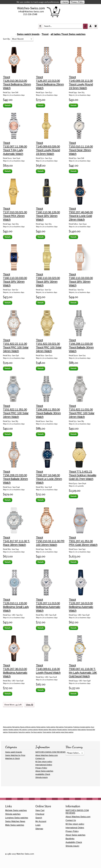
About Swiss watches (44, 771)
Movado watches (62, 730)
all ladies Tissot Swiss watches (68, 34)
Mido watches (53, 730)
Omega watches (72, 730)
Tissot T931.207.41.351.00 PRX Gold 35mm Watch (83, 541)
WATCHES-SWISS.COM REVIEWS (50, 752)
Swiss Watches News (15, 821)
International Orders (44, 765)
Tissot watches (47, 732)
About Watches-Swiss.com (47, 755)
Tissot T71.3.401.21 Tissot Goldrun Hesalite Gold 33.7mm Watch (83, 475)
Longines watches (33, 730)
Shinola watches (13, 732)
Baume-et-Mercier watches (28, 727)
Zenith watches (56, 732)
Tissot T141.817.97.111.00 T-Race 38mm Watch (16, 541)
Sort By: (7, 39)
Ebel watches (60, 727)
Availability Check (43, 774)
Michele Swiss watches (16, 810)
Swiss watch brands (28, 34)
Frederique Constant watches (82, 727)
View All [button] (30, 705)
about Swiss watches (67, 732)
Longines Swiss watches (17, 818)
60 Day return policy (44, 762)
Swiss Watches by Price (15, 755)
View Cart (40, 810)
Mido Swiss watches (15, 825)
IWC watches (23, 730)
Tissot (45, 34)
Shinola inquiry (42, 777)
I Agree (65, 2)
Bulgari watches (41, 727)
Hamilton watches (13, 730)
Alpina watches (7, 727)
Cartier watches (51, 727)
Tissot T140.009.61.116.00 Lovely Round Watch (48, 669)
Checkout (40, 814)
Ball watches (16, 727)
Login (38, 825)
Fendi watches (68, 727)
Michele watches (43, 730)
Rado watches (82, 730)
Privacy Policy (77, 2)
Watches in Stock (13, 758)
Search (39, 818)
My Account (41, 821)
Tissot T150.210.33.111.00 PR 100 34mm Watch (50, 541)
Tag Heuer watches (36, 732)
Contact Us (40, 758)
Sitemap (39, 829)
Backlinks (70, 839)
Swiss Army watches (24, 732)
